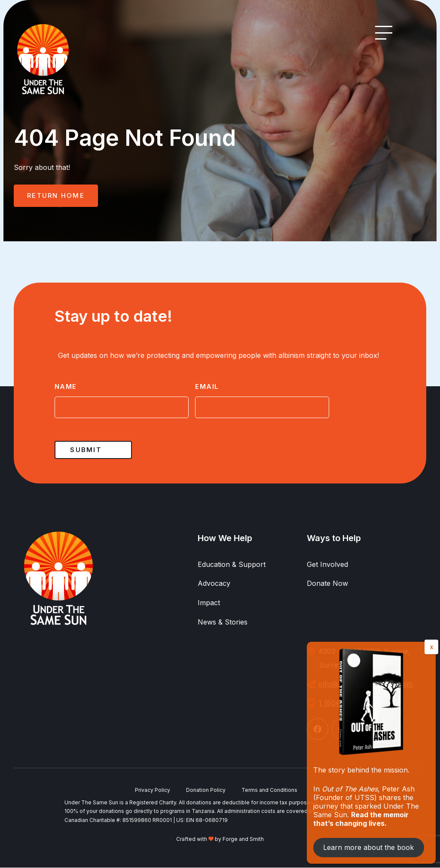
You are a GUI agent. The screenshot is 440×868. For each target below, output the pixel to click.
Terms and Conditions (270, 790)
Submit (86, 450)
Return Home (56, 195)
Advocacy (214, 584)
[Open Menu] (384, 33)
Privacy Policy (152, 790)
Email (207, 386)
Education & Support (232, 564)
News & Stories (223, 622)
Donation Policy (206, 790)
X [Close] (432, 647)
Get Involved (327, 564)
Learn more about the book (368, 847)
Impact (209, 603)
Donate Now (327, 584)
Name (66, 386)
